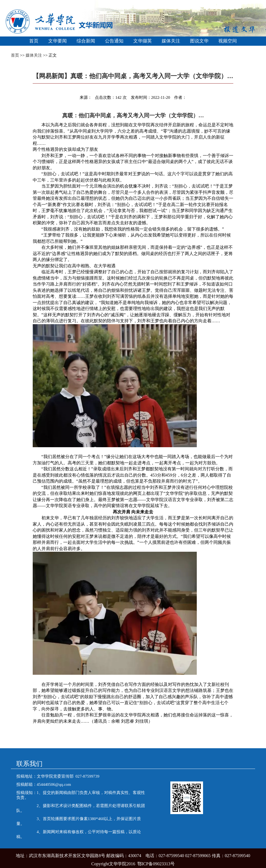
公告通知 (114, 41)
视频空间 (228, 41)
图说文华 (199, 41)
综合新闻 (86, 41)
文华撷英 (143, 41)
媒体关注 (171, 41)
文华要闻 (58, 41)
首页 (34, 41)
